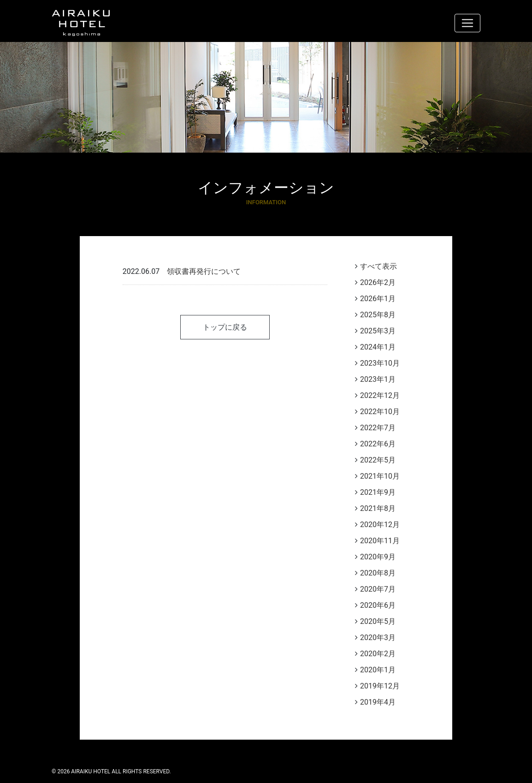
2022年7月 (378, 428)
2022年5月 (378, 460)
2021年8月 (378, 508)
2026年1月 (378, 299)
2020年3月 (378, 638)
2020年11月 (380, 541)
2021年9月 (378, 492)
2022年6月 (378, 444)
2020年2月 (378, 654)
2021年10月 (380, 476)
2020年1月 (378, 670)
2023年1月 (378, 379)
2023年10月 (380, 363)
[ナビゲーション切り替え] (467, 23)
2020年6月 (378, 605)
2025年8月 (378, 315)
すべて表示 (378, 266)
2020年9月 (378, 557)
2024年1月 (378, 347)
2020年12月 (380, 525)
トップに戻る (225, 327)
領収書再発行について (204, 271)
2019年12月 (380, 686)
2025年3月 (378, 331)
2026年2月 (378, 282)
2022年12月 (380, 395)
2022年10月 (380, 412)
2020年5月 (378, 621)
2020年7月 (378, 589)
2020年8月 (378, 573)
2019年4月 (378, 702)
